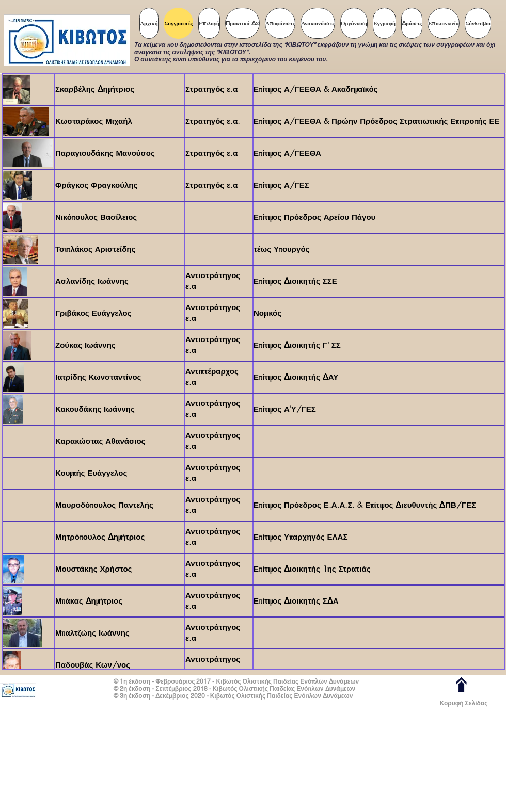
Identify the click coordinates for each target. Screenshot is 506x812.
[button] (209, 23)
